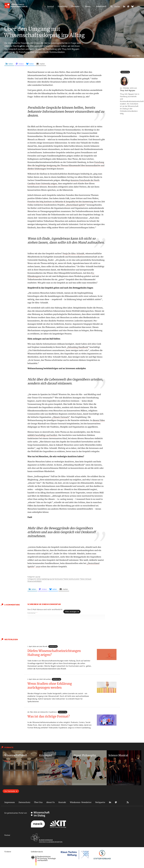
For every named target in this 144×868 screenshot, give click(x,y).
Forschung (63, 6)
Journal (51, 6)
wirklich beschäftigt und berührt (42, 435)
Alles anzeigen (71, 611)
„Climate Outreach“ (61, 417)
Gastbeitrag (45, 579)
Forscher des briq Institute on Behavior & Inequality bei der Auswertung (60, 202)
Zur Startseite (10, 791)
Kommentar (33, 613)
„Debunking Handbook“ (78, 347)
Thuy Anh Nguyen (128, 90)
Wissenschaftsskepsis (34, 581)
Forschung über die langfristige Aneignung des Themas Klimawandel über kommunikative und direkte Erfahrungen (66, 165)
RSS (128, 802)
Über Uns (38, 802)
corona (39, 579)
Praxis (88, 6)
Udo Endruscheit (45, 679)
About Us (51, 802)
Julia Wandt (43, 646)
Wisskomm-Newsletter (81, 802)
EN (139, 6)
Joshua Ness (136, 56)
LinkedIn (110, 802)
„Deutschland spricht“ (76, 205)
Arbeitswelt (101, 6)
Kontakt (62, 802)
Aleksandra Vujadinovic (49, 712)
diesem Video (99, 420)
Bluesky (122, 802)
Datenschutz (24, 802)
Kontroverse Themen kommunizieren (67, 579)
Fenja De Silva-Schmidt (74, 253)
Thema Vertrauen (86, 579)
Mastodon (116, 802)
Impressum (10, 802)
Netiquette (100, 802)
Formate (75, 6)
